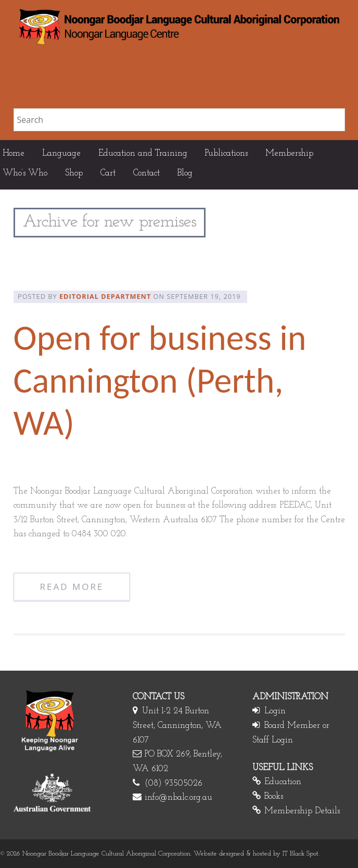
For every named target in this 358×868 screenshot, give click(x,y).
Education (283, 782)
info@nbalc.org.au (178, 797)
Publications (226, 153)
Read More (72, 587)
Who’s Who (25, 173)
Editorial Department (105, 296)
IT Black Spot (301, 854)
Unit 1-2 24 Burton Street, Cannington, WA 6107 (177, 725)
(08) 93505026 (174, 783)
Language (61, 153)
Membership (289, 153)
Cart (108, 173)
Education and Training (143, 153)
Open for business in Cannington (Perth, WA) (160, 380)
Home (14, 153)
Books (274, 796)
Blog (185, 173)
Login (275, 711)
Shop (74, 173)
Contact (146, 173)
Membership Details (302, 811)
